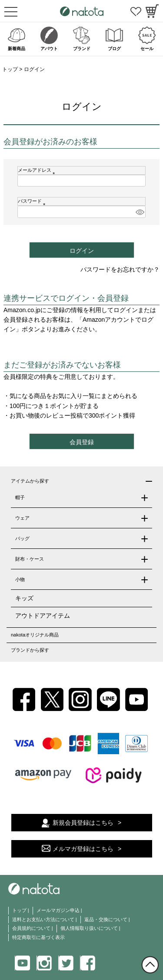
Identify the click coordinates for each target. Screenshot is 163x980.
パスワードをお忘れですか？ (120, 269)
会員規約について (31, 928)
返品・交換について (106, 919)
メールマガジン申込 (58, 910)
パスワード (33, 201)
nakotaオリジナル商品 (35, 635)
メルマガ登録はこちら (83, 849)
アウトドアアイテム (43, 616)
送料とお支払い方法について (43, 919)
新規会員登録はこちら (83, 823)
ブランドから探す (30, 650)
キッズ (24, 598)
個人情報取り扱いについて (89, 928)
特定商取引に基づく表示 (38, 937)
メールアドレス (38, 170)
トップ (10, 69)
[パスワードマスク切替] (139, 212)
